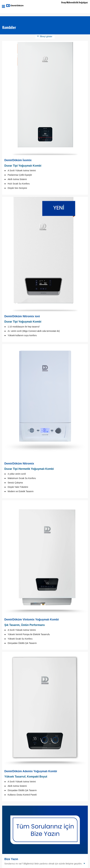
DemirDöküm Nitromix (19, 464)
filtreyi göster (46, 36)
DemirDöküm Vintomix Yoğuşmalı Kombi (32, 620)
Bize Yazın (11, 859)
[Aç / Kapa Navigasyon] (4, 6)
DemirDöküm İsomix (18, 160)
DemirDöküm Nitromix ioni (22, 316)
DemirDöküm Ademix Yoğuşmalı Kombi (31, 771)
